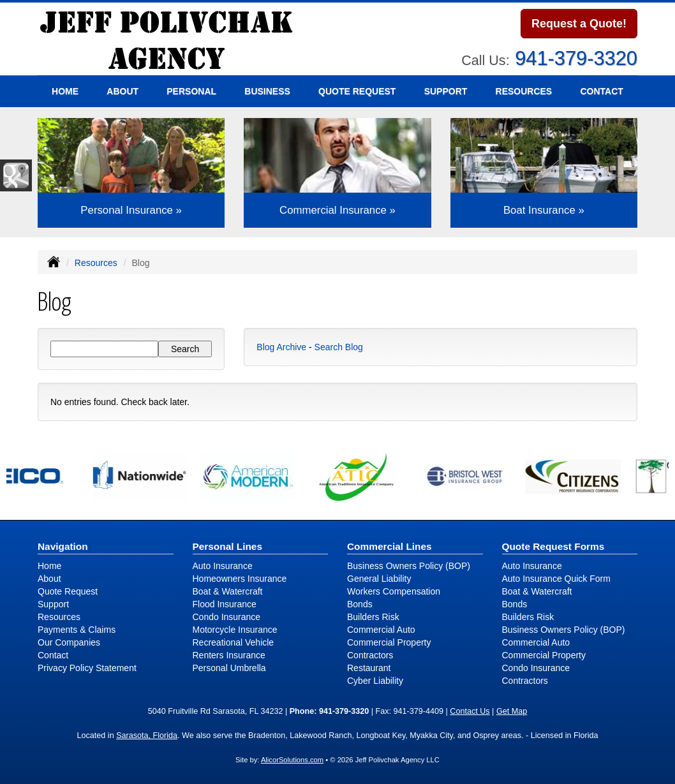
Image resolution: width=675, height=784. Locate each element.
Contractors (370, 655)
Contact (601, 91)
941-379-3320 (576, 58)
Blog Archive (281, 347)
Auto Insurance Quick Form (556, 579)
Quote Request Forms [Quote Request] (553, 546)
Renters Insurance (229, 655)
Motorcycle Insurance (235, 630)
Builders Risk (373, 617)
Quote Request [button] (357, 91)
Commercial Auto (381, 630)
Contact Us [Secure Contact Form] (470, 711)
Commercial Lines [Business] (389, 546)
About (122, 91)
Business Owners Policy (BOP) (409, 566)
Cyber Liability (375, 681)
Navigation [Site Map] (63, 546)
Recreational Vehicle (234, 642)
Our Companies (69, 642)
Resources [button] (524, 91)
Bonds (360, 604)
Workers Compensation (394, 591)
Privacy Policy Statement (87, 668)
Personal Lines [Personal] (228, 546)
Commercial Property (389, 642)
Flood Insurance (225, 604)
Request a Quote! (579, 24)
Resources (96, 263)
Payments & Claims (77, 630)
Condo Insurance (227, 617)
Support (53, 604)
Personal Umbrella (229, 668)
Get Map (512, 711)
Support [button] (446, 91)
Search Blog (339, 347)
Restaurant (369, 668)
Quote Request (68, 591)
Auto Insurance (223, 566)
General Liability (379, 579)
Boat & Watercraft (228, 591)
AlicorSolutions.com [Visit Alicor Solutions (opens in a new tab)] (292, 760)
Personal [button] (191, 91)
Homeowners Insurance (240, 579)
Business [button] (267, 91)
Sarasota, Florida (147, 736)
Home (65, 91)
